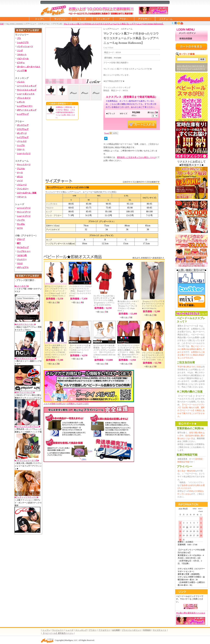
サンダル (21, 224)
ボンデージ (22, 133)
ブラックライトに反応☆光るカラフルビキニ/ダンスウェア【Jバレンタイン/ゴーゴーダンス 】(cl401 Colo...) (153, 356)
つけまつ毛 (22, 255)
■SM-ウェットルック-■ (25, 392)
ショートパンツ (24, 153)
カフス (20, 228)
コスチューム (166, 19)
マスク (20, 263)
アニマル (21, 169)
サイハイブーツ (24, 212)
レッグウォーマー (25, 106)
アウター (124, 19)
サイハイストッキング (27, 90)
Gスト (179, 66)
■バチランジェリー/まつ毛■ (27, 460)
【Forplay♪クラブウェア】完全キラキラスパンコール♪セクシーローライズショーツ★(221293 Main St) (153, 305)
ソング (20, 50)
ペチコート (22, 197)
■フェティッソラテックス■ (26, 497)
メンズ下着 (22, 71)
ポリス (20, 177)
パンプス (21, 220)
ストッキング (103, 19)
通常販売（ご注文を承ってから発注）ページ (136, 157)
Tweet (107, 133)
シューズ (82, 19)
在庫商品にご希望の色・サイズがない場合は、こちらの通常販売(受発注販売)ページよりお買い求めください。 (65, 112)
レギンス (21, 102)
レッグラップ (23, 114)
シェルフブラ (23, 42)
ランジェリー (61, 19)
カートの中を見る (191, 47)
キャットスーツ (24, 165)
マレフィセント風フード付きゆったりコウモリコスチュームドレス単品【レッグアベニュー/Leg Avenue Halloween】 (114, 24)
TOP (2, 24)
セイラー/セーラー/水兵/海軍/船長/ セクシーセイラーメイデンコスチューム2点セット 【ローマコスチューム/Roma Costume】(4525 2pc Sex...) (105, 351)
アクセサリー (145, 19)
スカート (21, 149)
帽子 (19, 243)
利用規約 (147, 630)
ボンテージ (187, 66)
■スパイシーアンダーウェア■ (27, 426)
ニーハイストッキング (27, 86)
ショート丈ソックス (26, 94)
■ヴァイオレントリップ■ (25, 358)
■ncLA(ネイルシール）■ (25, 324)
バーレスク (22, 141)
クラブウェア (23, 129)
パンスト (21, 82)
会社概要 (116, 630)
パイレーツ (22, 185)
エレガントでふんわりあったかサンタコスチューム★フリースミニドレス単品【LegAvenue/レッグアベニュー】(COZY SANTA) (104, 300)
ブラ (19, 38)
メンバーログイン (191, 33)
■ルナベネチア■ (22, 286)
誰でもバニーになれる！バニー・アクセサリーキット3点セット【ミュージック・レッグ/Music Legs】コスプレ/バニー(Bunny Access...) (56, 291)
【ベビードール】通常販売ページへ (58, 633)
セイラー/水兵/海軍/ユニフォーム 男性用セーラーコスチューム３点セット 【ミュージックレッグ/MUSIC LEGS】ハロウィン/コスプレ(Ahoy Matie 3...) (56, 351)
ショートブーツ (24, 216)
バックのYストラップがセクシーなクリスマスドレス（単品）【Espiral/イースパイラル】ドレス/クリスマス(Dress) (80, 291)
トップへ (46, 630)
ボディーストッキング (27, 110)
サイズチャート (160, 630)
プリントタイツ (24, 98)
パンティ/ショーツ (25, 46)
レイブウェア (23, 137)
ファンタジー (23, 189)
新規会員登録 (191, 39)
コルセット (22, 55)
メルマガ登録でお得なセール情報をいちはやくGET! (89, 403)
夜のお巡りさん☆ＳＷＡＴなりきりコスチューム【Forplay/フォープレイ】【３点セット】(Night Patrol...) (128, 306)
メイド (20, 181)
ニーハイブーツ (24, 208)
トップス (21, 145)
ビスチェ (21, 63)
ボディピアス (23, 267)
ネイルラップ (23, 247)
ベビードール (23, 59)
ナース (20, 173)
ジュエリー (22, 259)
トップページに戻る (40, 19)
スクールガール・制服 (27, 193)
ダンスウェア (23, 125)
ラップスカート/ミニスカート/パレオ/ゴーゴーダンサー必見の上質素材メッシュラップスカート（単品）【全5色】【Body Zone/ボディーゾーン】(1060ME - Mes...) (129, 351)
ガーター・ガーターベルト (29, 67)
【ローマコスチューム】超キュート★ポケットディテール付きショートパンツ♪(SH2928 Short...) (80, 349)
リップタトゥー (24, 251)
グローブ (21, 239)
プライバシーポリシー (131, 630)
